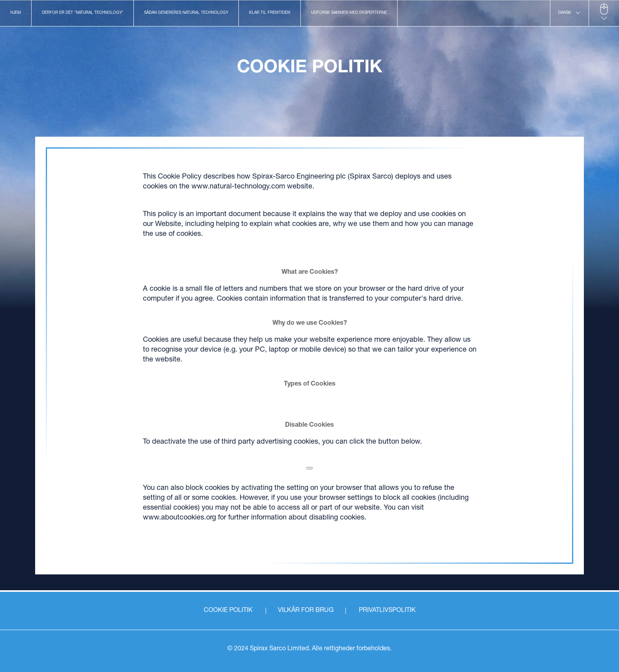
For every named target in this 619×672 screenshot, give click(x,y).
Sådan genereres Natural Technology (186, 13)
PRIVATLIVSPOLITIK (387, 611)
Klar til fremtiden (270, 13)
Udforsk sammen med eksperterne (349, 13)
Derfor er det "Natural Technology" (83, 13)
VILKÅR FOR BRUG (306, 611)
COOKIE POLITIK (228, 611)
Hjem (16, 13)
